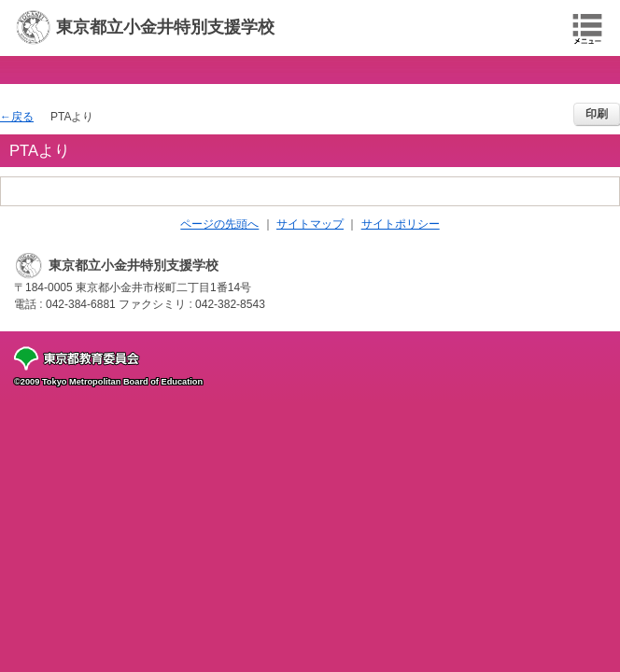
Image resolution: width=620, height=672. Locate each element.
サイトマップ (310, 224)
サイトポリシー (401, 224)
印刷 (597, 114)
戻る (22, 117)
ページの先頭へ (219, 224)
